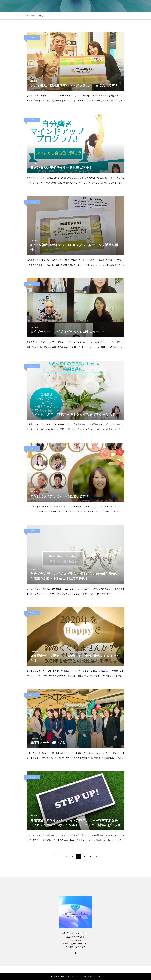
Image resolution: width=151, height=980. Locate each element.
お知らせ (32, 38)
